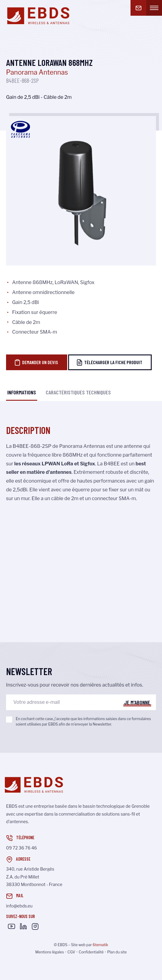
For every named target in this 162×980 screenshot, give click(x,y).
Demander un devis (36, 362)
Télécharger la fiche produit (109, 362)
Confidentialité (91, 952)
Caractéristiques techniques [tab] (78, 392)
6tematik (100, 945)
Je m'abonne (137, 702)
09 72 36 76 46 (21, 848)
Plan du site (117, 952)
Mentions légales (50, 952)
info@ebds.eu (19, 906)
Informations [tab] (22, 392)
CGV (71, 952)
